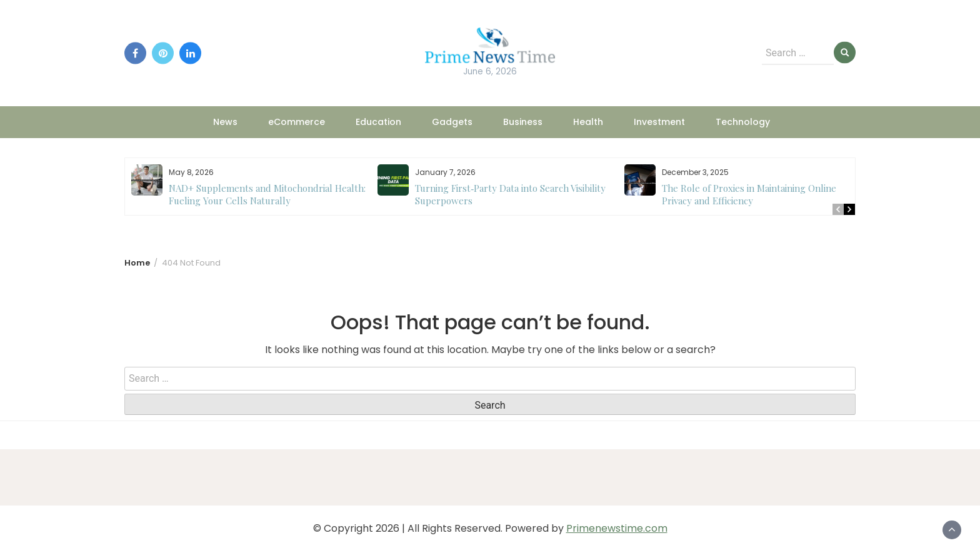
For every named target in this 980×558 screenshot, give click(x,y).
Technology (743, 122)
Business (523, 122)
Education (378, 122)
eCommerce (297, 122)
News (225, 122)
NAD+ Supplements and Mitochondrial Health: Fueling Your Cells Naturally (267, 194)
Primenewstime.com (617, 528)
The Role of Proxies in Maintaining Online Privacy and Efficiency (749, 194)
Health (588, 122)
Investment (659, 122)
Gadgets (452, 122)
